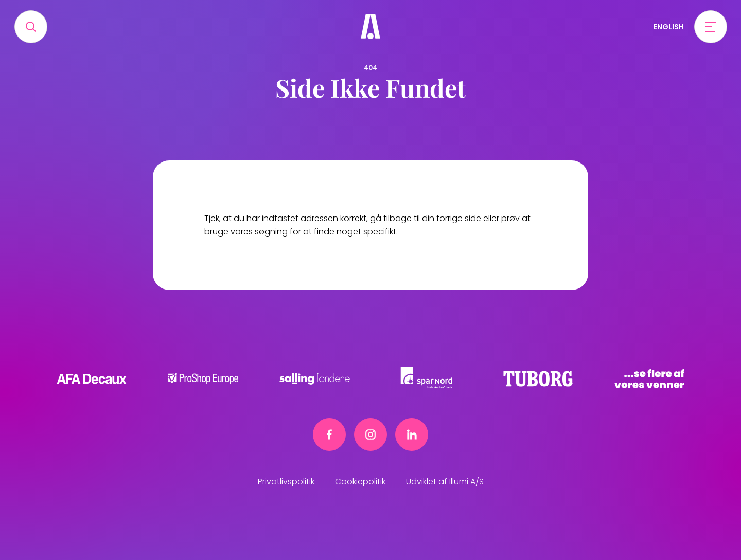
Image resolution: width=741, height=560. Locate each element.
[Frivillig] (370, 27)
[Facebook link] (329, 435)
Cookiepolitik (360, 482)
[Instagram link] (370, 435)
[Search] (31, 27)
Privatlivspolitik (286, 482)
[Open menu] (711, 27)
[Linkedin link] (412, 435)
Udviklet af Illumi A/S (445, 482)
